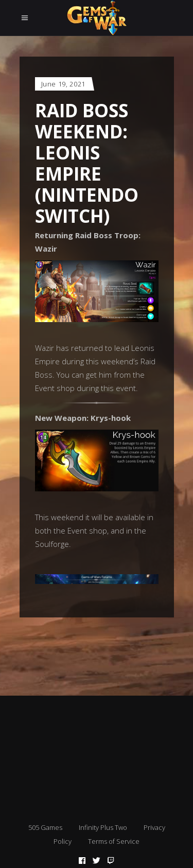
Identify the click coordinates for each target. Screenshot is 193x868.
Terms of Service (114, 841)
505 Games (45, 827)
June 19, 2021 (63, 84)
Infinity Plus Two (103, 827)
